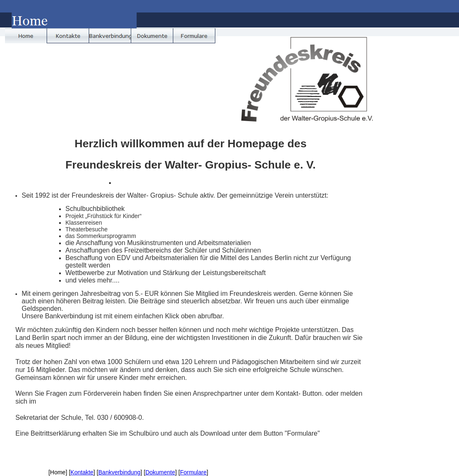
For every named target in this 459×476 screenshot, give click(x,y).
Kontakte (82, 472)
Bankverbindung (119, 472)
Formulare (193, 472)
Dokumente (160, 472)
